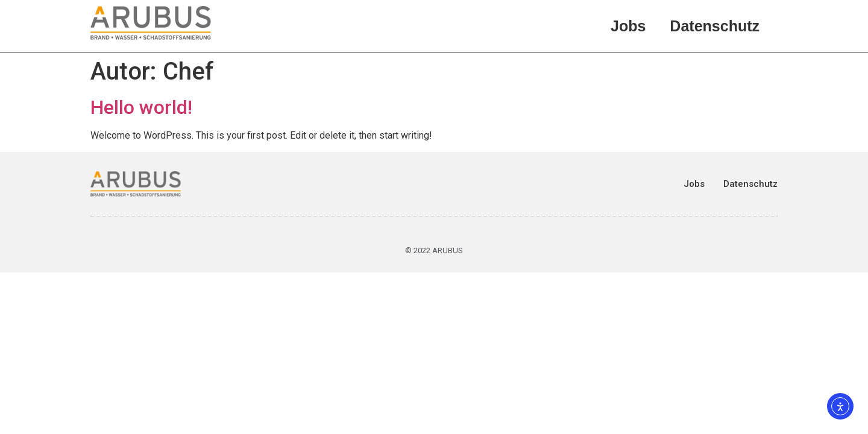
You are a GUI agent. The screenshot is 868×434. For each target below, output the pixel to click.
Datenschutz (715, 26)
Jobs (628, 26)
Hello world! (141, 107)
